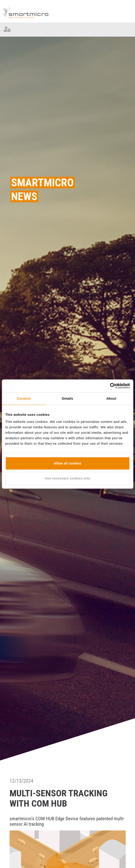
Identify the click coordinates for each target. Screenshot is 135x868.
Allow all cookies (67, 463)
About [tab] (111, 398)
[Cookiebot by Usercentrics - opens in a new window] (110, 386)
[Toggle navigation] (128, 30)
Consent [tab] (24, 398)
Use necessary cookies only (67, 478)
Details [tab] (68, 398)
